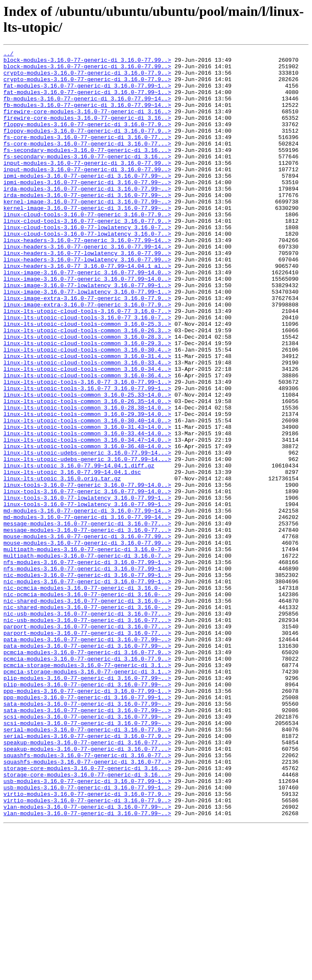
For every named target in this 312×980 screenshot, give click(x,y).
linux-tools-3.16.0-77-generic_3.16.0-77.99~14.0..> (87, 572)
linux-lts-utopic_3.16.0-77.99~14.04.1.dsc (72, 557)
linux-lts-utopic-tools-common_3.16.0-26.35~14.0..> (87, 472)
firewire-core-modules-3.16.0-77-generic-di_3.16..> (87, 124)
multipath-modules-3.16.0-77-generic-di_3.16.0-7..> (87, 649)
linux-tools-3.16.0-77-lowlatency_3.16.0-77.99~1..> (87, 588)
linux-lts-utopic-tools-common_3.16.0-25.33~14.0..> (87, 464)
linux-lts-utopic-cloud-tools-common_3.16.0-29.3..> (87, 402)
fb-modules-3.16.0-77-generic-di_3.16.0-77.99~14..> (87, 109)
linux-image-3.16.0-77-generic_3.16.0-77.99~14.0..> (87, 317)
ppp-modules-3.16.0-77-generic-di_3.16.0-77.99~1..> (87, 819)
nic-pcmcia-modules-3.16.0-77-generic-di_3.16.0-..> (87, 696)
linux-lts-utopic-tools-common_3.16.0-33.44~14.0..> (87, 510)
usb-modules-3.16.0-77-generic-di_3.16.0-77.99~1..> (87, 928)
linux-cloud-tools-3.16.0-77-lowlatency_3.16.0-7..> (87, 263)
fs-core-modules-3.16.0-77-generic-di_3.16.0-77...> (87, 155)
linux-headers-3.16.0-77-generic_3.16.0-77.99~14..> (87, 279)
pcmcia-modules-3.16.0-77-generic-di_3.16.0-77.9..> (87, 773)
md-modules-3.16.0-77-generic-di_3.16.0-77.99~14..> (87, 603)
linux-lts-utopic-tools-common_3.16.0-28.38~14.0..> (87, 479)
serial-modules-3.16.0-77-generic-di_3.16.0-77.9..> (87, 866)
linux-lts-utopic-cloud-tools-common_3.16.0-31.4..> (87, 418)
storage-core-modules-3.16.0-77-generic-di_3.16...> (87, 912)
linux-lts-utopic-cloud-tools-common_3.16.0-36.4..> (87, 441)
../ (8, 55)
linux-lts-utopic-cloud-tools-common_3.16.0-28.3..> (87, 394)
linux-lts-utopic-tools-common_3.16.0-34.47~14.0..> (87, 518)
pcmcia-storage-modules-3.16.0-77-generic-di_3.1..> (87, 789)
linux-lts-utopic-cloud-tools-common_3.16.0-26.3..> (87, 387)
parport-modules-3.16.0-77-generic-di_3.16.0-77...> (87, 742)
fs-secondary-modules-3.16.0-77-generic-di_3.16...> (87, 170)
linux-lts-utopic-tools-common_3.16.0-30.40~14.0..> (87, 495)
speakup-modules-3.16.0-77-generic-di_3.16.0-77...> (87, 881)
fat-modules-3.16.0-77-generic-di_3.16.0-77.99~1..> (87, 93)
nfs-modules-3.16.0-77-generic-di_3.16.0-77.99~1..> (87, 665)
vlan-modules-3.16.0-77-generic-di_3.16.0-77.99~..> (87, 959)
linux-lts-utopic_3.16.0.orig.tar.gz (62, 564)
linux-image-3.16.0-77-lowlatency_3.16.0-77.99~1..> (87, 333)
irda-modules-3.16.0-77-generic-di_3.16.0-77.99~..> (87, 217)
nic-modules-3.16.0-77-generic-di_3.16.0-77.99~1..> (87, 680)
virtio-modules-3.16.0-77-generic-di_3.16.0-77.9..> (87, 943)
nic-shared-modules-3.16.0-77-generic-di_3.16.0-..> (87, 711)
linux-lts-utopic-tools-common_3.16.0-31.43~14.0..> (87, 503)
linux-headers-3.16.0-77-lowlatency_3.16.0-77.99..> (87, 294)
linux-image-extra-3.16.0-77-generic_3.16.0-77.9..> (87, 348)
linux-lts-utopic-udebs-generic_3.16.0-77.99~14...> (87, 534)
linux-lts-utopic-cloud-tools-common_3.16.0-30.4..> (87, 410)
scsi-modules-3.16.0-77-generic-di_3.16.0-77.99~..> (87, 850)
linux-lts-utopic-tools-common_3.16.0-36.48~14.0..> (87, 526)
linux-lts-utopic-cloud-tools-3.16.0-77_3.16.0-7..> (87, 364)
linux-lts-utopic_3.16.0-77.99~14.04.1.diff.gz (79, 549)
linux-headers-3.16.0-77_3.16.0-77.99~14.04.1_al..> (87, 309)
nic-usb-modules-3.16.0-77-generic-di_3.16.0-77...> (87, 727)
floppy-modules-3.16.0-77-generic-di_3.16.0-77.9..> (87, 140)
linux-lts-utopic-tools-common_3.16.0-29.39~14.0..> (87, 487)
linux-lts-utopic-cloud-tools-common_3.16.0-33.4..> (87, 425)
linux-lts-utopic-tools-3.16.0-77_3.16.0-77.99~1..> (87, 449)
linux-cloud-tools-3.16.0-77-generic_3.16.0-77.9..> (87, 248)
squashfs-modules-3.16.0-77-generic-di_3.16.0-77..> (87, 897)
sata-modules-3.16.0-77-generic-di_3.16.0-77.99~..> (87, 835)
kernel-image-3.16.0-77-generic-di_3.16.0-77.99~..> (87, 232)
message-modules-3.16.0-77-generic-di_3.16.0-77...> (87, 619)
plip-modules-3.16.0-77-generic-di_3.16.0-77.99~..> (87, 804)
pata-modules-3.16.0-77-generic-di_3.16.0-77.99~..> (87, 758)
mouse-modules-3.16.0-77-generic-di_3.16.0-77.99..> (87, 634)
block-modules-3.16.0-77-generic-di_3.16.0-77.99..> (87, 62)
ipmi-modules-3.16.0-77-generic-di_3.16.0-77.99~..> (87, 201)
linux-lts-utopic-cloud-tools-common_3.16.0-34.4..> (87, 433)
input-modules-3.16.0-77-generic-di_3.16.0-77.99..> (87, 186)
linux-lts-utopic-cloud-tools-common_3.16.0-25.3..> (87, 379)
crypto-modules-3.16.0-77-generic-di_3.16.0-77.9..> (87, 78)
